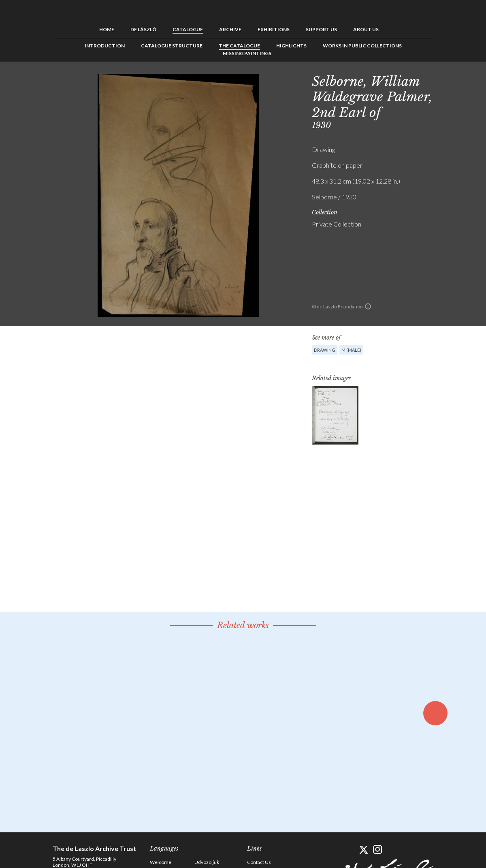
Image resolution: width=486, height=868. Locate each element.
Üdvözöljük (207, 862)
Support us (321, 29)
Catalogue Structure (172, 46)
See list (460, 80)
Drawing (325, 350)
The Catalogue (239, 46)
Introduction (105, 46)
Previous (448, 80)
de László (143, 29)
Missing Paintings (247, 53)
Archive (230, 29)
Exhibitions (274, 29)
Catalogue (188, 29)
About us (366, 29)
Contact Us (259, 862)
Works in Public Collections (362, 46)
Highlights (291, 46)
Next (473, 80)
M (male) (351, 350)
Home (107, 29)
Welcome (161, 862)
